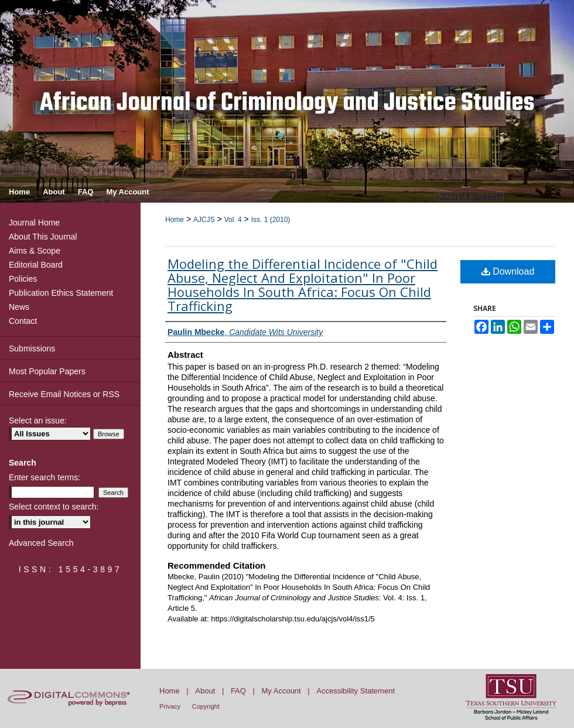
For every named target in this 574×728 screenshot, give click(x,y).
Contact (23, 321)
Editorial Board (36, 265)
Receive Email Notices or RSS (64, 394)
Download (508, 271)
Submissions (32, 348)
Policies (23, 279)
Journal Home (34, 223)
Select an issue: (38, 421)
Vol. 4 (233, 220)
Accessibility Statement (356, 691)
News (19, 307)
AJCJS (204, 220)
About (205, 691)
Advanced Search (41, 543)
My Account (281, 691)
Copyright (206, 706)
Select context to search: (54, 507)
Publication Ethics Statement (61, 293)
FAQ (238, 691)
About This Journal (43, 237)
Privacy (170, 706)
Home (175, 220)
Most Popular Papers (47, 371)
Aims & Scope (35, 251)
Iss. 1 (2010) (271, 220)
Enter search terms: (45, 477)
